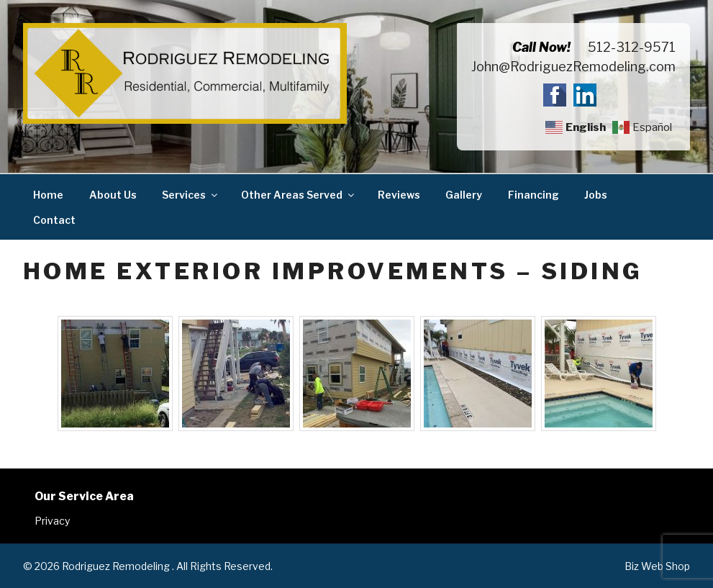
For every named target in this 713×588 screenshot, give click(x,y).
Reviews (399, 195)
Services (191, 195)
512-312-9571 (632, 47)
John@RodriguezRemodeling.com (573, 67)
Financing (533, 195)
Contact (54, 220)
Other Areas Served (299, 195)
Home (48, 195)
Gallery (464, 195)
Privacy (52, 521)
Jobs (596, 195)
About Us (113, 195)
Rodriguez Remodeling (117, 566)
